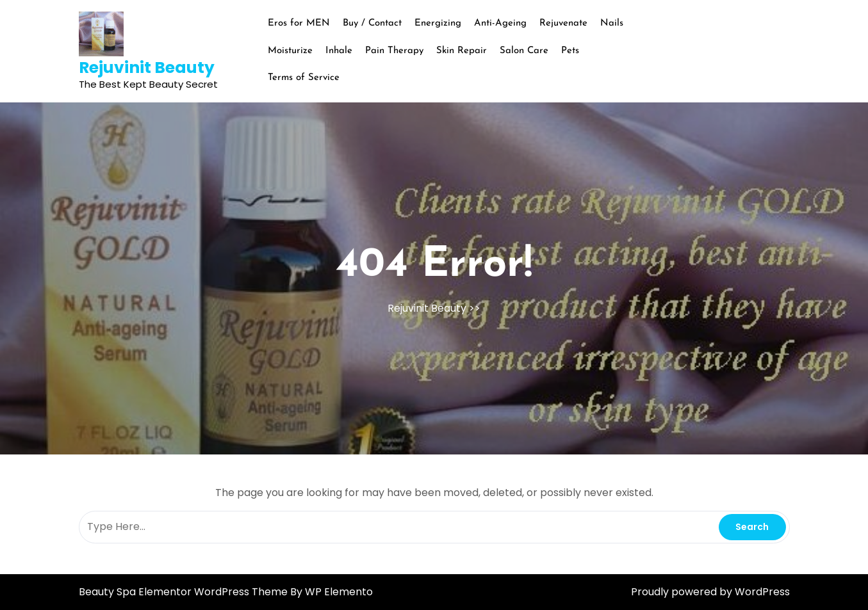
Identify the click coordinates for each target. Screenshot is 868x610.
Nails (612, 23)
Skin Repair (462, 51)
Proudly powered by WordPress (710, 592)
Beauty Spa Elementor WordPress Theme (184, 592)
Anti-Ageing (500, 23)
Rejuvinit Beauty (147, 68)
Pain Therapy (394, 51)
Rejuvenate (563, 23)
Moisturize (290, 51)
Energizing (438, 23)
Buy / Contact (372, 23)
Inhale (339, 51)
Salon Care (524, 51)
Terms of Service (304, 78)
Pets (570, 51)
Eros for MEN (299, 23)
